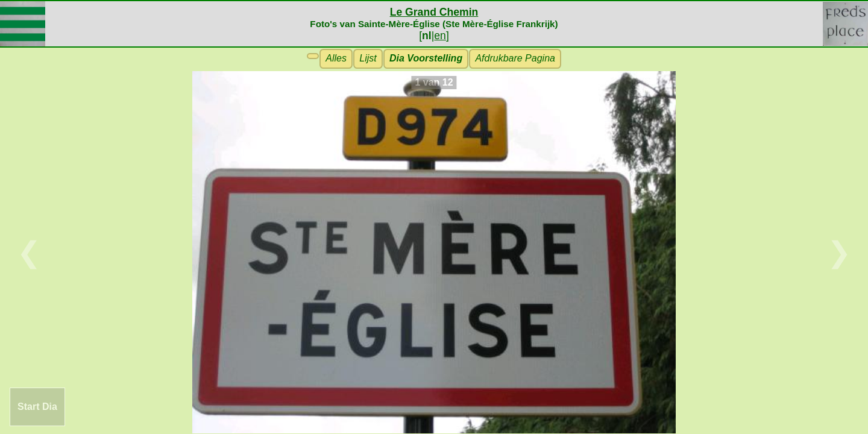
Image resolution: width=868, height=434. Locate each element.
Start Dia (37, 407)
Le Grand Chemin (434, 12)
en (440, 36)
